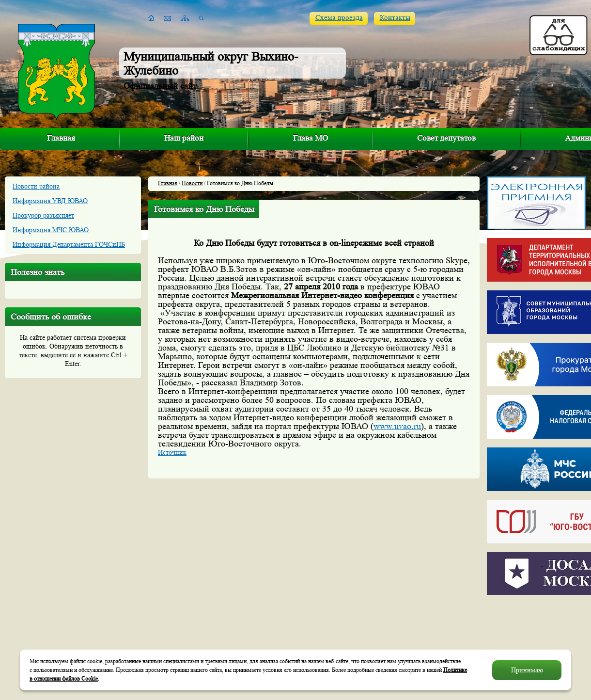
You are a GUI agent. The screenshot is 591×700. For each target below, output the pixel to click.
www (397, 426)
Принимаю (527, 670)
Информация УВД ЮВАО (50, 201)
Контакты (395, 18)
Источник (172, 452)
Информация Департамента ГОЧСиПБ (69, 244)
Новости (192, 183)
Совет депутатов (446, 138)
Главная (61, 138)
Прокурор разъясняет (43, 215)
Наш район (184, 138)
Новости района (36, 186)
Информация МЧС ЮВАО (51, 230)
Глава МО (311, 138)
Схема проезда (339, 18)
